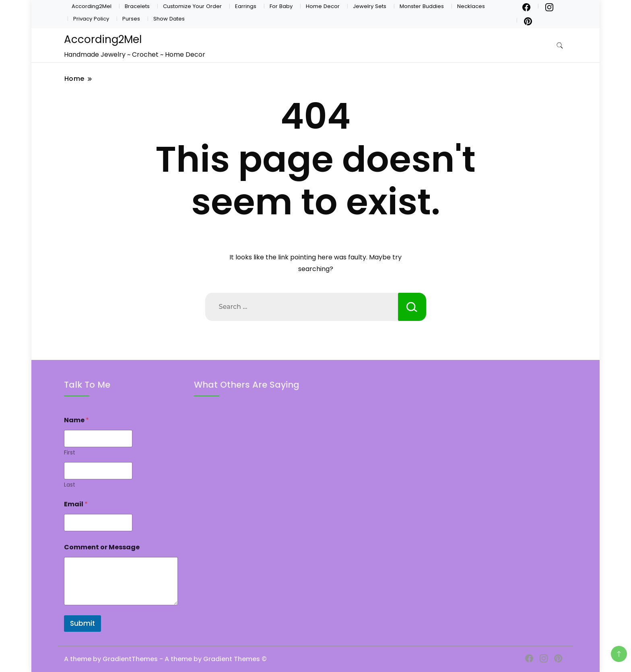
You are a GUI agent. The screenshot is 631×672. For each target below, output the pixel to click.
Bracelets (137, 6)
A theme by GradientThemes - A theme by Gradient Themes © (165, 659)
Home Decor (323, 6)
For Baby (281, 6)
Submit (82, 623)
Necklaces (471, 6)
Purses (131, 19)
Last (70, 485)
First (70, 453)
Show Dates (169, 19)
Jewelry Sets (370, 6)
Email (76, 504)
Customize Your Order (192, 6)
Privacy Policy (91, 19)
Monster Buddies (422, 6)
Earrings (246, 6)
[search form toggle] (560, 46)
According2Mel (92, 6)
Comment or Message (102, 547)
